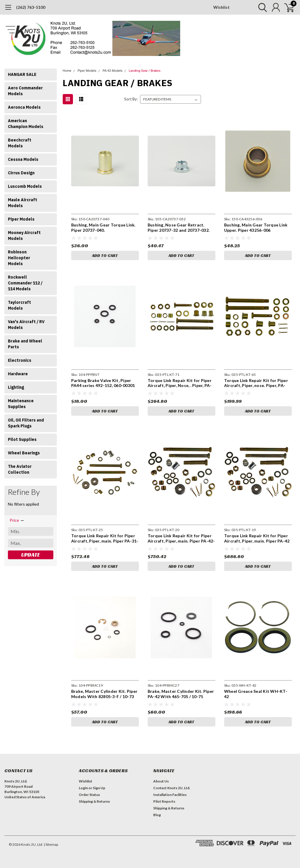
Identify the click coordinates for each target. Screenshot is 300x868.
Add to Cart (105, 255)
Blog (157, 815)
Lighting (16, 387)
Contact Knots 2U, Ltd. (172, 788)
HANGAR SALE (22, 74)
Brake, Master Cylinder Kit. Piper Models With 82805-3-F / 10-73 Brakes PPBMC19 (104, 694)
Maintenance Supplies (21, 404)
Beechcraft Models (20, 143)
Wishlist (221, 7)
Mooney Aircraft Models (24, 236)
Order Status (89, 795)
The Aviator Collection (20, 469)
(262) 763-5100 (31, 7)
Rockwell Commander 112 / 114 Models (25, 283)
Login (83, 788)
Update (30, 555)
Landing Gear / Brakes (144, 71)
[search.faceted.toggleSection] (17, 520)
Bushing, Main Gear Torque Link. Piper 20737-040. (103, 227)
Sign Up (99, 788)
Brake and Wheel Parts (25, 344)
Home (67, 71)
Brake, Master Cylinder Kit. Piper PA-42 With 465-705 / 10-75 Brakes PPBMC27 (181, 694)
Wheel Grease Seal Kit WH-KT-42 (256, 694)
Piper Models (21, 219)
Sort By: (131, 99)
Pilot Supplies (22, 439)
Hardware (18, 374)
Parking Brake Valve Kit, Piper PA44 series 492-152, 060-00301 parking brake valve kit (103, 383)
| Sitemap (51, 844)
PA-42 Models (112, 71)
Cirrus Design (21, 173)
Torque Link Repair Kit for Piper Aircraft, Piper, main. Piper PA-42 (257, 538)
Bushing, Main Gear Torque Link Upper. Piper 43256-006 (256, 227)
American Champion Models (26, 124)
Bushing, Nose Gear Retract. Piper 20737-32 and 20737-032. (179, 227)
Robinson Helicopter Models (19, 258)
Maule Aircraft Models (23, 203)
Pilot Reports (164, 801)
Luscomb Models (25, 186)
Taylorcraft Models (19, 305)
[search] (261, 7)
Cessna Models (23, 159)
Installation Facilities (170, 795)
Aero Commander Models (25, 91)
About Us (161, 781)
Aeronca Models (24, 107)
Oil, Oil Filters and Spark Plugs (26, 423)
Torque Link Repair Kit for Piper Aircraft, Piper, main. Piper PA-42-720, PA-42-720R (181, 538)
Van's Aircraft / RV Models (26, 325)
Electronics (20, 360)
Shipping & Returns (94, 801)
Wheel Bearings (24, 453)
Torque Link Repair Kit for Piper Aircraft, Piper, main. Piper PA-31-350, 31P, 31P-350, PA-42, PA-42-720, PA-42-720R (105, 538)
